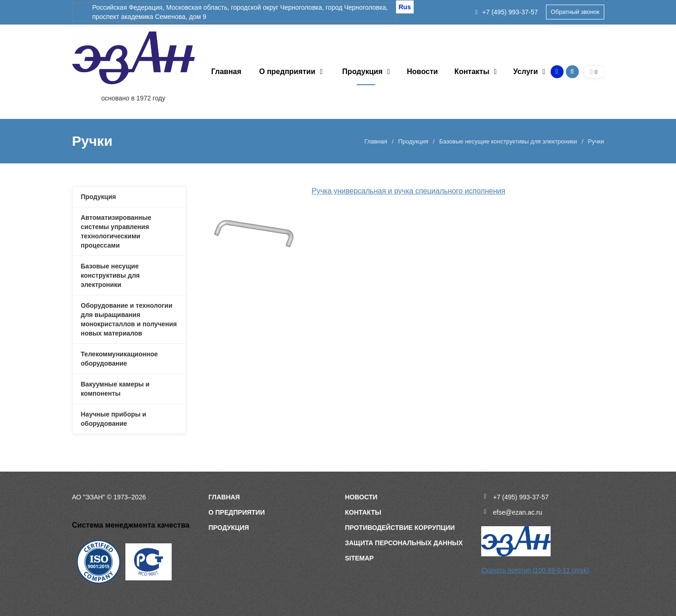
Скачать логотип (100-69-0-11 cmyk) (535, 570)
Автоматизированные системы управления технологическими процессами (116, 231)
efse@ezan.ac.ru (517, 512)
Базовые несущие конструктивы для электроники (508, 141)
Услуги (525, 72)
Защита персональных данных (404, 543)
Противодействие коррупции (400, 528)
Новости (422, 72)
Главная (226, 72)
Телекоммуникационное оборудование (120, 359)
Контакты (472, 72)
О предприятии (287, 72)
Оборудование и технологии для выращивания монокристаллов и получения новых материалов (129, 319)
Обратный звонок (575, 12)
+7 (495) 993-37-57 (506, 12)
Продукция (363, 72)
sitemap (359, 558)
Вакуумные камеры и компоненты (115, 389)
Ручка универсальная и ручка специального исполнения (408, 191)
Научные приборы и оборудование (114, 419)
